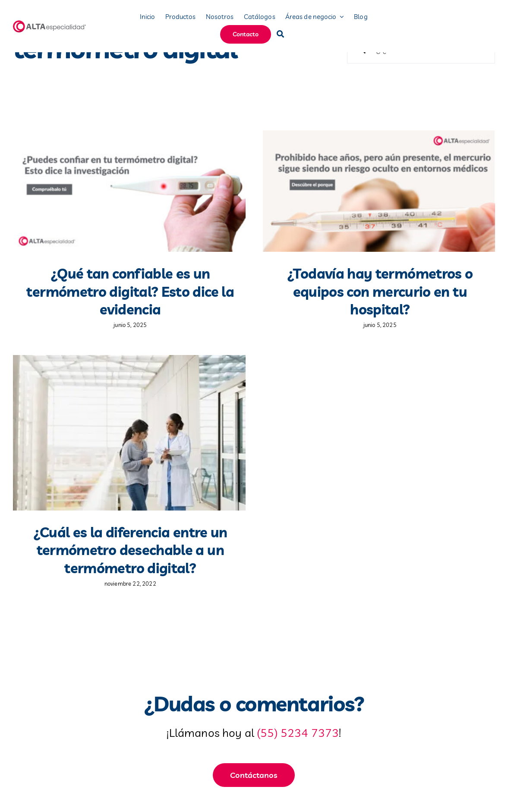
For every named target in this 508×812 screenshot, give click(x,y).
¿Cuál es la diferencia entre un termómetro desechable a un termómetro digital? (130, 550)
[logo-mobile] (50, 24)
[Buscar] (280, 34)
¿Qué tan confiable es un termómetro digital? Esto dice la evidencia (130, 291)
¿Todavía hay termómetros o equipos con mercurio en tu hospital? (380, 291)
